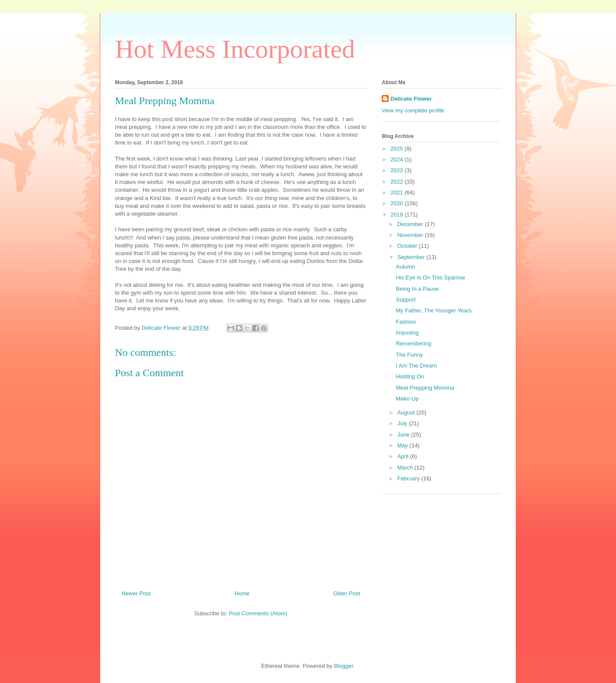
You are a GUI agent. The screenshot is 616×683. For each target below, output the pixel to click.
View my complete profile (413, 110)
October (408, 246)
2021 (398, 192)
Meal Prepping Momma (425, 388)
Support (406, 300)
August (407, 412)
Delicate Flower (411, 99)
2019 (398, 215)
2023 (398, 170)
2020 (398, 203)
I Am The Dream (416, 366)
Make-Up (407, 399)
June (404, 435)
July (403, 423)
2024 (398, 159)
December (411, 224)
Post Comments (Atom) (258, 613)
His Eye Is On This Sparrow (430, 277)
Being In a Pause (417, 289)
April (404, 456)
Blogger (344, 666)
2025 (398, 149)
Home (242, 593)
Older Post (347, 593)
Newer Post (136, 593)
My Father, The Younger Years (434, 310)
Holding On (410, 376)
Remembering (413, 343)
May (403, 445)
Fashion (406, 322)
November (411, 235)
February (410, 478)
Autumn (405, 267)
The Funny (409, 355)
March (406, 468)
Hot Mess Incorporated (235, 49)
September (412, 257)
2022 (398, 182)
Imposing (407, 333)
